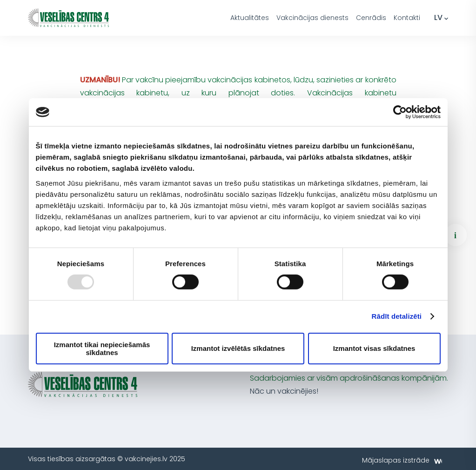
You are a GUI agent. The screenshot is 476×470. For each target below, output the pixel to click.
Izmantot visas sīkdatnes (374, 348)
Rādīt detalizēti (397, 316)
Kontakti (407, 18)
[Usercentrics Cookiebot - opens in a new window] (400, 112)
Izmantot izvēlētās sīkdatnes (238, 348)
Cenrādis (371, 18)
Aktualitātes (250, 18)
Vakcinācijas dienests (312, 18)
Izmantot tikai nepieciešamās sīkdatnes (102, 349)
